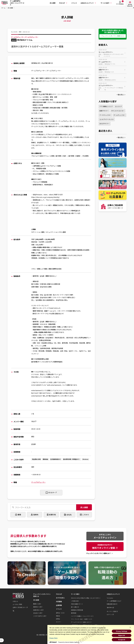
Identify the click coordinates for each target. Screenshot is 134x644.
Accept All (122, 640)
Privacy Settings (122, 631)
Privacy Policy (54, 638)
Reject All (122, 635)
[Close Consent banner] (130, 627)
